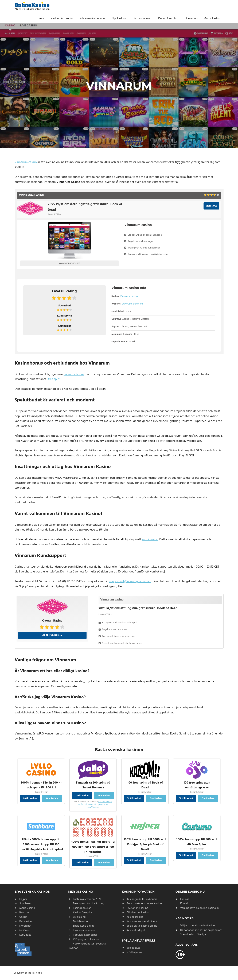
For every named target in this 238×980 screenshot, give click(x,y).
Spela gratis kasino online (142, 926)
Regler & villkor (41, 792)
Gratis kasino (212, 19)
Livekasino (191, 19)
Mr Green (25, 930)
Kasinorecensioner (84, 930)
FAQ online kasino (137, 908)
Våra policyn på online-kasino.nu (200, 908)
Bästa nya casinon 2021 (87, 899)
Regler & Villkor (54, 214)
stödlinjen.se (134, 953)
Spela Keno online (84, 926)
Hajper (23, 899)
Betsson (24, 913)
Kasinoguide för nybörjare (142, 899)
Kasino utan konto (62, 19)
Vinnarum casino (26, 162)
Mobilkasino (80, 922)
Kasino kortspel (136, 930)
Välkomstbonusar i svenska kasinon (87, 946)
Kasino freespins (168, 19)
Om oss (185, 899)
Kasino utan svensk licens (142, 922)
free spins (54, 379)
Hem (41, 19)
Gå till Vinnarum (52, 635)
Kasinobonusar (142, 19)
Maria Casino (27, 908)
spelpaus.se (103, 804)
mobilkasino (150, 540)
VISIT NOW (211, 206)
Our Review (52, 798)
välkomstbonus (74, 374)
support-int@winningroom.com (130, 581)
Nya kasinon (119, 19)
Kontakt (185, 904)
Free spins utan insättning (89, 904)
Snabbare (25, 904)
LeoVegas (25, 935)
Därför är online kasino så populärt (201, 930)
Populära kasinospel (85, 935)
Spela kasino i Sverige (193, 935)
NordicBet (25, 926)
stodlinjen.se (93, 807)
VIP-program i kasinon (86, 939)
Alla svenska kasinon (92, 19)
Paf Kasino (26, 922)
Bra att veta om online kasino (144, 904)
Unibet (23, 917)
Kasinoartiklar (135, 917)
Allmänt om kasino (138, 913)
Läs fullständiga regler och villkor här (95, 803)
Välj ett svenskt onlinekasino (198, 926)
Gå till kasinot (30, 798)
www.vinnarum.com (69, 263)
